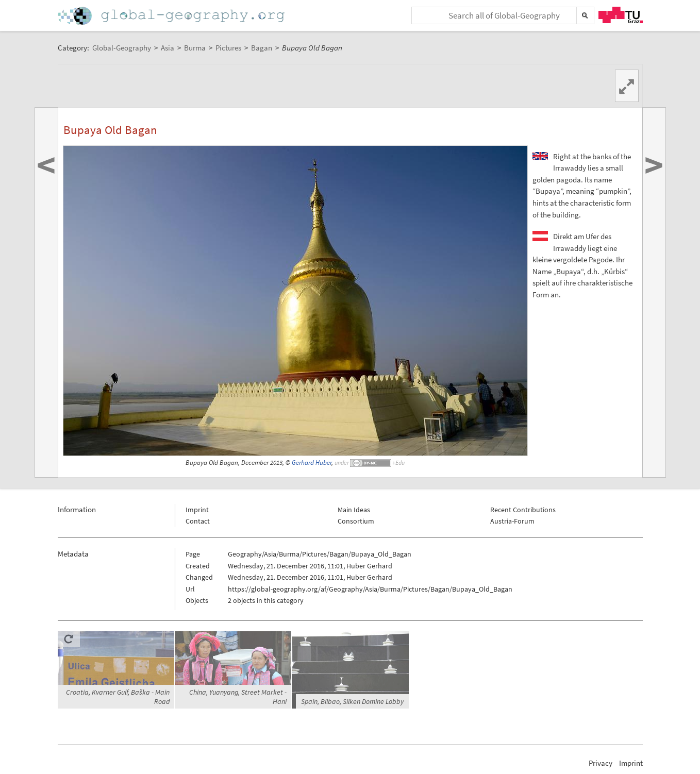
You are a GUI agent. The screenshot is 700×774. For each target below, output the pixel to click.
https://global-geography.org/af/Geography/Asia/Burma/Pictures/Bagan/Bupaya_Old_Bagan (370, 589)
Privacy (601, 763)
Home (172, 16)
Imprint (197, 510)
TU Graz (621, 15)
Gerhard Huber (312, 462)
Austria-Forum (512, 521)
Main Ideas (354, 510)
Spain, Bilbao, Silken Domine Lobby (352, 701)
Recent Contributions (523, 510)
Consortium (356, 521)
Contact (198, 521)
